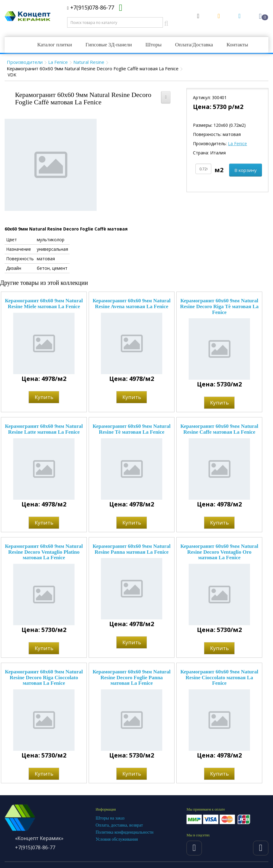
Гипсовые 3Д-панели (109, 45)
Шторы (154, 45)
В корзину (246, 170)
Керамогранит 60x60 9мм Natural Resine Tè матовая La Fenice (132, 429)
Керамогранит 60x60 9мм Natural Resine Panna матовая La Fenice (132, 549)
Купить (44, 397)
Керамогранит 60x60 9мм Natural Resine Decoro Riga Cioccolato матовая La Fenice (44, 677)
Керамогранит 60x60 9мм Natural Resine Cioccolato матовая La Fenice (219, 677)
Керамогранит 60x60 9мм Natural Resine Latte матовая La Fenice (44, 429)
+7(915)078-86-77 (91, 7)
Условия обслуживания (117, 839)
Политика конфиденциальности (125, 832)
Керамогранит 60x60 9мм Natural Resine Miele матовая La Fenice (44, 304)
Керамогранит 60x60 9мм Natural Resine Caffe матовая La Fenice (219, 429)
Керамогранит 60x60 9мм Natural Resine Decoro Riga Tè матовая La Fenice (219, 306)
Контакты (237, 45)
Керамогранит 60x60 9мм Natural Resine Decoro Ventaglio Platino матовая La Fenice (44, 552)
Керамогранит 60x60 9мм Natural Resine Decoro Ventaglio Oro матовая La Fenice (219, 552)
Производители (25, 62)
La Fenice (58, 62)
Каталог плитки (54, 45)
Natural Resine (89, 62)
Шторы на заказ (110, 818)
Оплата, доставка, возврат (119, 825)
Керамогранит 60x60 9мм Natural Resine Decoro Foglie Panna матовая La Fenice (132, 677)
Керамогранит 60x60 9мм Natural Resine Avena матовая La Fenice (132, 304)
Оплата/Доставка (194, 45)
